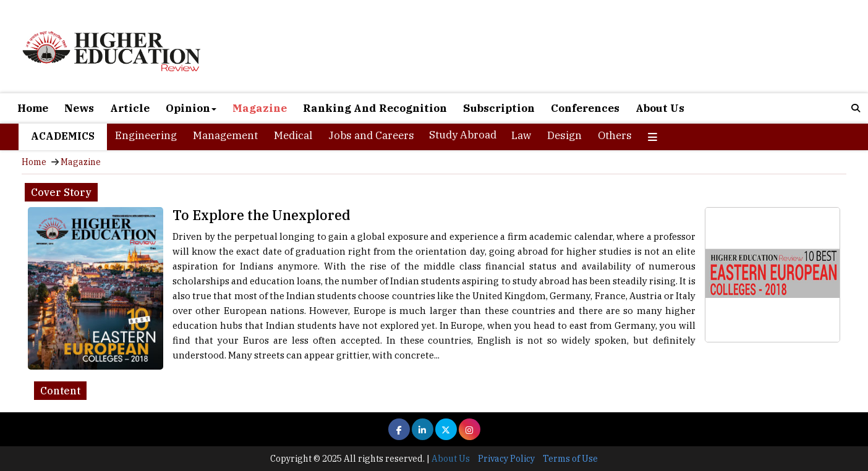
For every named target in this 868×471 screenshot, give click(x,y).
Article (130, 108)
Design (564, 135)
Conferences (585, 108)
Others (615, 135)
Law (521, 135)
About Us (660, 108)
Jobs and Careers (371, 135)
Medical (293, 135)
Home (33, 108)
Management (225, 135)
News (79, 108)
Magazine (260, 108)
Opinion (191, 108)
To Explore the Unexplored (262, 215)
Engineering (146, 135)
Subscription (499, 108)
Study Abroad (463, 135)
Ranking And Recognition (375, 108)
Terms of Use (570, 459)
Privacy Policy (506, 459)
